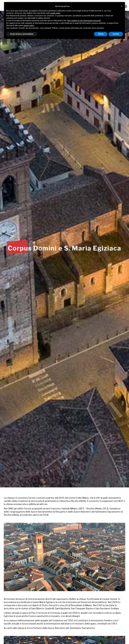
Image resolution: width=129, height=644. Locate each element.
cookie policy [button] (55, 13)
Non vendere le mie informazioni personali (84, 21)
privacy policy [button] (29, 25)
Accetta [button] (116, 34)
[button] (122, 6)
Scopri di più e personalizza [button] (22, 34)
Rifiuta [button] (101, 34)
